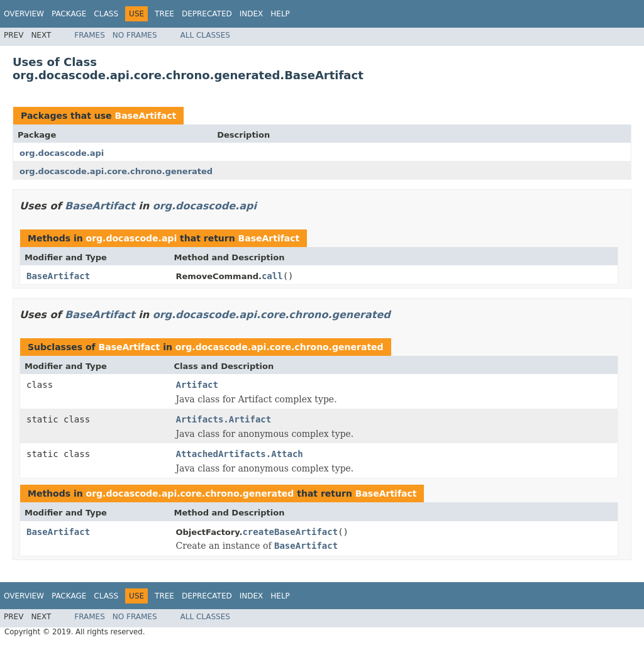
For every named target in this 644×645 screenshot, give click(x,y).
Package (69, 14)
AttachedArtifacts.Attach (240, 454)
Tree (164, 14)
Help (280, 14)
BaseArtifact (145, 116)
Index (252, 14)
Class (106, 14)
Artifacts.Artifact (224, 419)
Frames (90, 35)
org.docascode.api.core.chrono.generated (116, 171)
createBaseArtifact (290, 532)
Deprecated (207, 14)
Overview (24, 14)
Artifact (197, 385)
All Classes (205, 35)
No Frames (135, 35)
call (272, 276)
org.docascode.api (62, 153)
